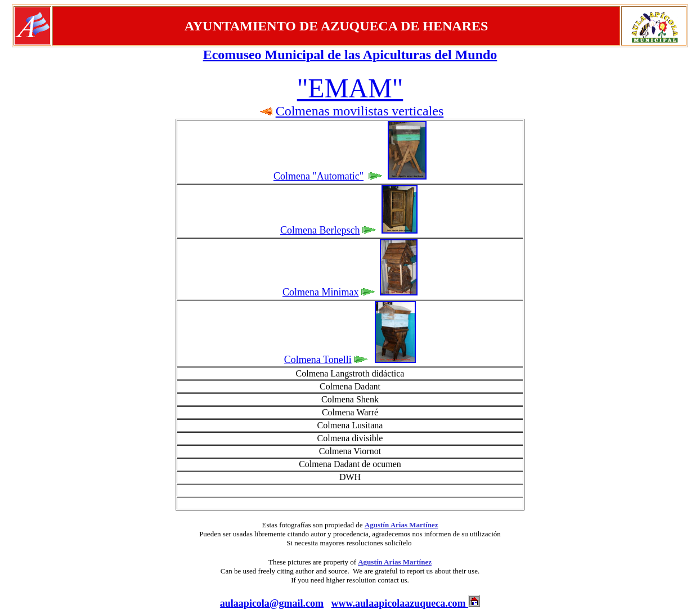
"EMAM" (350, 88)
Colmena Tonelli (318, 360)
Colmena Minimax (320, 292)
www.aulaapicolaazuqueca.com (400, 603)
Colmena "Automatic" (318, 176)
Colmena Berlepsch (320, 230)
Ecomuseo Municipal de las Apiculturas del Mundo (350, 55)
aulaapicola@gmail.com (272, 603)
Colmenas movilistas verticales (360, 111)
